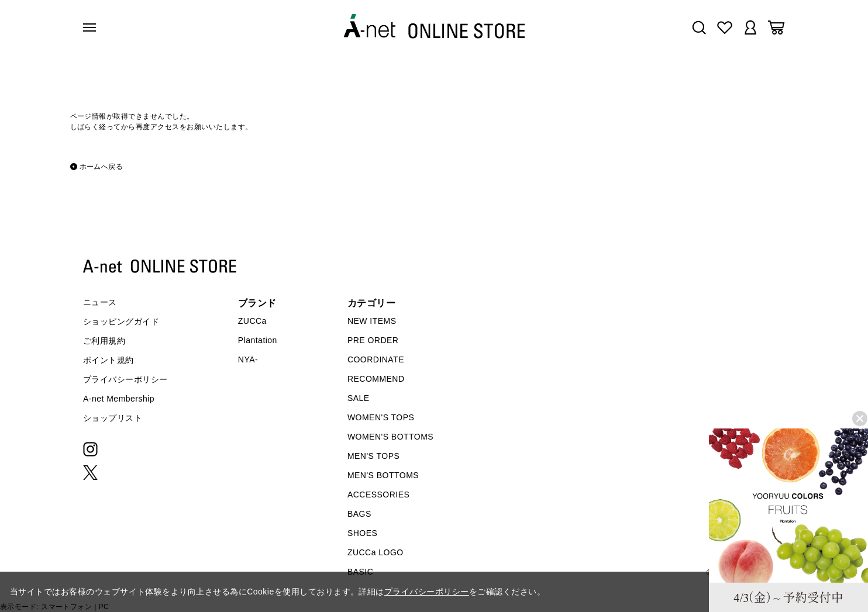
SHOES (362, 533)
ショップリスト (113, 418)
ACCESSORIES (378, 495)
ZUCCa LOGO (376, 552)
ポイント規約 (108, 360)
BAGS (359, 514)
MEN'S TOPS (373, 456)
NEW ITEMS (372, 321)
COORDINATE (376, 359)
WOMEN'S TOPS (381, 417)
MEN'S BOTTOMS (383, 475)
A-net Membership (119, 399)
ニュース (100, 302)
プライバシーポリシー (125, 379)
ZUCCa (252, 321)
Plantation (258, 340)
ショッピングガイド (121, 321)
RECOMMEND (376, 379)
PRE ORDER (373, 340)
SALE (359, 398)
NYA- (248, 359)
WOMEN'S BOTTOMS (390, 437)
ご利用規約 (104, 341)
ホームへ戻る (101, 167)
